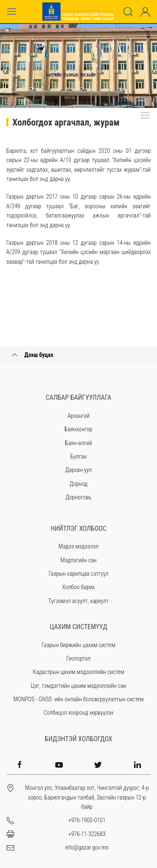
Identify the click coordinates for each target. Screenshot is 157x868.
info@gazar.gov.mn (87, 847)
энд (44, 179)
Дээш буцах (32, 355)
